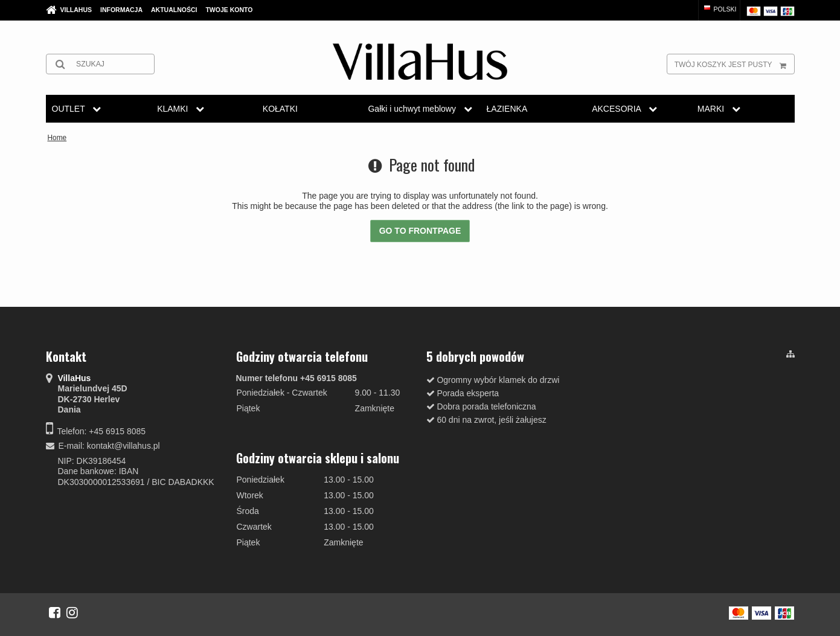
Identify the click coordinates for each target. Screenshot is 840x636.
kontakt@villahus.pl (123, 446)
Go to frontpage (420, 231)
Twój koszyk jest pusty (734, 64)
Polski (720, 9)
